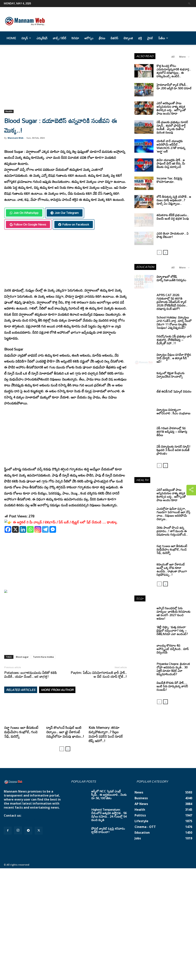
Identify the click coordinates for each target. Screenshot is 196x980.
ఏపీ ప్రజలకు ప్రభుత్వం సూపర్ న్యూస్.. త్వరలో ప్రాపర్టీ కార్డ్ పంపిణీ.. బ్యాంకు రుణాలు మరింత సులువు (172, 127)
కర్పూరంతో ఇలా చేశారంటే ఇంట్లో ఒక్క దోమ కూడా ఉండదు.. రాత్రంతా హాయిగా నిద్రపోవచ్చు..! (172, 569)
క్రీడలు (102, 38)
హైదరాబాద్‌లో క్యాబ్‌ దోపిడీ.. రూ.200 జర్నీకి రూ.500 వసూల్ (174, 86)
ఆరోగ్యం (89, 38)
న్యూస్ (26, 38)
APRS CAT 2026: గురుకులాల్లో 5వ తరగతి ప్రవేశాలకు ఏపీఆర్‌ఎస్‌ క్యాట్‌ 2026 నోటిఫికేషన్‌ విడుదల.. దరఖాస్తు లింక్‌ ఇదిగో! (172, 302)
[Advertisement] (65, 81)
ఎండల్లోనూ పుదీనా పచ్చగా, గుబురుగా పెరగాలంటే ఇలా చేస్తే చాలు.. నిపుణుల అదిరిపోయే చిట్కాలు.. (173, 514)
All (173, 57)
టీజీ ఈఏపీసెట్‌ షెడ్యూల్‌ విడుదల (174, 391)
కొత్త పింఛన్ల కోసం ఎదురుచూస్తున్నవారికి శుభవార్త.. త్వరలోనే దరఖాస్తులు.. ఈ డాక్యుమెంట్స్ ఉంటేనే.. (174, 71)
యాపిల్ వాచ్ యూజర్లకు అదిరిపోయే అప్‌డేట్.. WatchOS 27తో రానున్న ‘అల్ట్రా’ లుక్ (171, 146)
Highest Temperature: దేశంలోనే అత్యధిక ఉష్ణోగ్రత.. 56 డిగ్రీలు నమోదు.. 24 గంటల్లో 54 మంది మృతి (109, 815)
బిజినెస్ (114, 38)
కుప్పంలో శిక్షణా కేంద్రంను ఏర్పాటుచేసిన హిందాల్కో (171, 375)
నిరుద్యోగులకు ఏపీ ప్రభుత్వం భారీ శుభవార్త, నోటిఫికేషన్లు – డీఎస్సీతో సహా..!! (174, 340)
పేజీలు (163, 38)
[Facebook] (8, 529)
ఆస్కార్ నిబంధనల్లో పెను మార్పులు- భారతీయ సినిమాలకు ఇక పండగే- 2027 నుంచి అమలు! (174, 613)
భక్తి (140, 38)
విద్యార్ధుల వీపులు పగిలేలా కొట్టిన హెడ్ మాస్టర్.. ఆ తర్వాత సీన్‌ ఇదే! (174, 358)
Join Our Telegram (65, 213)
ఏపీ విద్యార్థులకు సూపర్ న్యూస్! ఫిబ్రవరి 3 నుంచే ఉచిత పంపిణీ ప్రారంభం (174, 450)
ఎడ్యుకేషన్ (42, 38)
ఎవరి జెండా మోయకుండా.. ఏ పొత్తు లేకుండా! (173, 235)
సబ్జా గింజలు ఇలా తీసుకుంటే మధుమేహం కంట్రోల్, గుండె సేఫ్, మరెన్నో (21, 732)
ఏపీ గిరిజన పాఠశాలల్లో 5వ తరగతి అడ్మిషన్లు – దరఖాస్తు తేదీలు (172, 432)
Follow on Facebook (74, 224)
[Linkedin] (23, 529)
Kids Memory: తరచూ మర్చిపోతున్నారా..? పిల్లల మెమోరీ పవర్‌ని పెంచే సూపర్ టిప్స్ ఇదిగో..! (106, 734)
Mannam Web (16, 138)
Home (11, 38)
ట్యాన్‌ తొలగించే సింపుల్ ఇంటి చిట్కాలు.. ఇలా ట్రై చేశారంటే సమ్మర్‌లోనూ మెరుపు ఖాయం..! (65, 732)
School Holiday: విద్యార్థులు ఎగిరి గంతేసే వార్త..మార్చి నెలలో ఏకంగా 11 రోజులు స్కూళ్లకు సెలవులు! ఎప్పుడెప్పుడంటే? (174, 323)
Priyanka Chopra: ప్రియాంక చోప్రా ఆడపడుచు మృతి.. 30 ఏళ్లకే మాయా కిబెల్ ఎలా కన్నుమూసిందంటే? (173, 669)
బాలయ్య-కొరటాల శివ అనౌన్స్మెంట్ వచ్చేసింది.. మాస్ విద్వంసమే (173, 649)
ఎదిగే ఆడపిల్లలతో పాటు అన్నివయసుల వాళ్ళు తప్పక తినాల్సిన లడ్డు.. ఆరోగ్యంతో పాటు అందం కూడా (171, 108)
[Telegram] (45, 529)
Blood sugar (22, 657)
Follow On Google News (28, 224)
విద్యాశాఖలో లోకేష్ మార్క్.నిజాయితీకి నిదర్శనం (171, 278)
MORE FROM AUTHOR (57, 690)
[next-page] (68, 749)
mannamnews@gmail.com (24, 820)
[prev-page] (62, 749)
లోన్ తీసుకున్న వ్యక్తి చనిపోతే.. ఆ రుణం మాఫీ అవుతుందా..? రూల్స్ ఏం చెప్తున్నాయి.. (174, 200)
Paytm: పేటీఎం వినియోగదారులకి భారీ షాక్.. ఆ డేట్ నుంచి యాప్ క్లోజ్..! (99, 675)
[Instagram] (38, 529)
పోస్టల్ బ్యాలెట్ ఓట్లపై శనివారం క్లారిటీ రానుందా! (108, 830)
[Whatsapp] (30, 529)
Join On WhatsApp (24, 213)
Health (9, 111)
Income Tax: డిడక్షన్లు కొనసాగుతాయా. (169, 180)
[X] (15, 529)
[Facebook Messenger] (53, 529)
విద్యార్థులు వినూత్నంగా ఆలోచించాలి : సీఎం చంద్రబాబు (174, 411)
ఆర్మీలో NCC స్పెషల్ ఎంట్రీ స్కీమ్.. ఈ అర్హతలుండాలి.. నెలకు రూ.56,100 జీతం (109, 795)
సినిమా (75, 38)
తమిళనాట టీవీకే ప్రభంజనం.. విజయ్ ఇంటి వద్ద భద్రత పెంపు (173, 217)
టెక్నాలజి (128, 38)
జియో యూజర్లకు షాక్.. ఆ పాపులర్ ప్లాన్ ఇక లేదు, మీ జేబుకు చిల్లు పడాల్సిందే (171, 163)
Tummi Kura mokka (43, 657)
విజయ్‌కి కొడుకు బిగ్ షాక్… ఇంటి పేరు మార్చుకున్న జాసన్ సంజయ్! (172, 686)
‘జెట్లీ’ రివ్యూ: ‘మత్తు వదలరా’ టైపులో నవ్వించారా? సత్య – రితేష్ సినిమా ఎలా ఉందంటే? (172, 631)
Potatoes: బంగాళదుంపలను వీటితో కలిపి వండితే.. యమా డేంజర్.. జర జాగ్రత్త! (31, 675)
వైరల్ (150, 38)
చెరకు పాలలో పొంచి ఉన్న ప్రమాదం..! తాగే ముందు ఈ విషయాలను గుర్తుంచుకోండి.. (172, 531)
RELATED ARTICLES (21, 690)
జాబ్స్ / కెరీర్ (60, 38)
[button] (189, 3)
